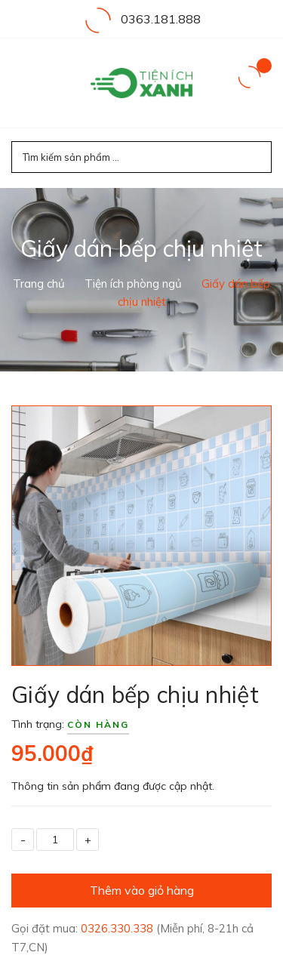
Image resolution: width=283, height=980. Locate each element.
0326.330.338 (118, 928)
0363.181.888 (161, 19)
